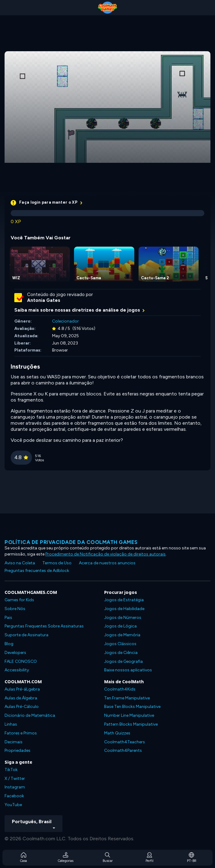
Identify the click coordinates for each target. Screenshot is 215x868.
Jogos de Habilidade (124, 609)
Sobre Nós (15, 609)
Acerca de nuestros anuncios (107, 563)
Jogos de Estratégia (124, 600)
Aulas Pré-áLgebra (22, 689)
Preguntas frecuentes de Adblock (37, 571)
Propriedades (18, 750)
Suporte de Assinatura (26, 635)
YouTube (13, 805)
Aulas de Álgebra (21, 698)
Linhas (11, 724)
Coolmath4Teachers (125, 742)
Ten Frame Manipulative (127, 698)
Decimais (14, 742)
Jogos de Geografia (123, 661)
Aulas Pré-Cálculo (22, 707)
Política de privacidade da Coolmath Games (71, 542)
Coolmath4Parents (123, 750)
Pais (8, 618)
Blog (9, 644)
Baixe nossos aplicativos (128, 670)
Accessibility (17, 670)
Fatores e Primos (21, 733)
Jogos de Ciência (121, 653)
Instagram (15, 787)
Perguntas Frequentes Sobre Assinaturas (44, 626)
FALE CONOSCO (21, 661)
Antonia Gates (44, 300)
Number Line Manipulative (129, 715)
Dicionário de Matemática (30, 715)
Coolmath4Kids (120, 689)
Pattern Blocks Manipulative (131, 724)
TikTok (11, 770)
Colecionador (65, 321)
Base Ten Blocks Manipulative (132, 707)
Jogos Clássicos (120, 644)
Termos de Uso (57, 563)
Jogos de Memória (122, 635)
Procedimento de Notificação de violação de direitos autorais (106, 554)
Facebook (14, 796)
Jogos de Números (123, 618)
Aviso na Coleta (20, 563)
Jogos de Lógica (120, 626)
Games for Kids (19, 600)
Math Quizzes (117, 733)
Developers (15, 653)
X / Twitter (15, 779)
